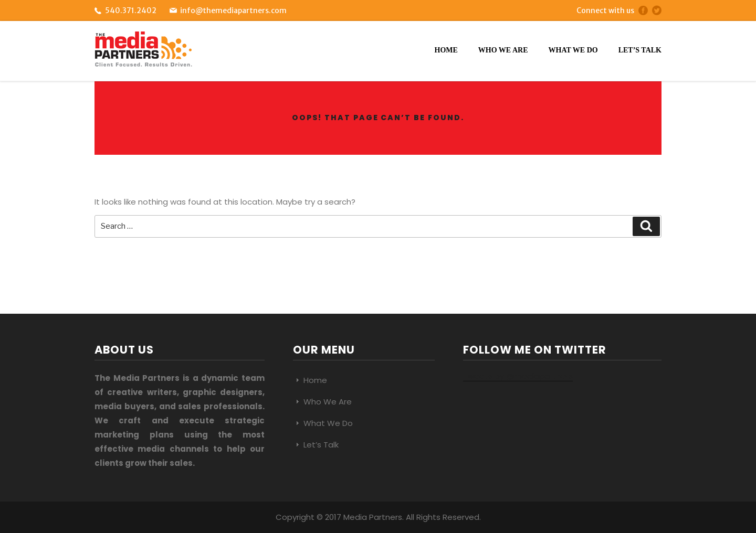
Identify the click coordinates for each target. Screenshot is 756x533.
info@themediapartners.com (233, 10)
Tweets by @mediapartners (518, 376)
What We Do (573, 50)
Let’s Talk (640, 50)
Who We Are (503, 50)
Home (446, 50)
